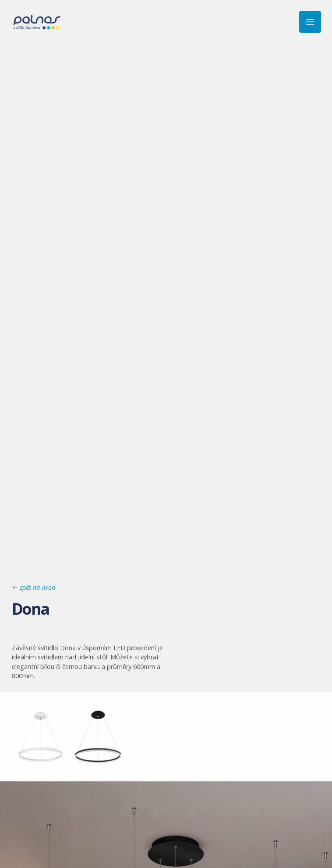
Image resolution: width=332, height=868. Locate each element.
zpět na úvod (34, 587)
